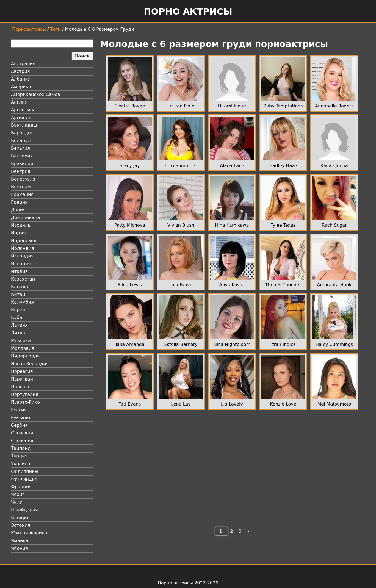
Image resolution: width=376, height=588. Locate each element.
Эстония (21, 525)
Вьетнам (21, 187)
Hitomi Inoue (232, 106)
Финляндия (24, 479)
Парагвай (22, 379)
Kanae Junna (334, 166)
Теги (56, 29)
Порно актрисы (188, 12)
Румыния (21, 418)
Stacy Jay (130, 166)
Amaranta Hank (334, 285)
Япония (20, 548)
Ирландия (23, 248)
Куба (17, 317)
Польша (20, 387)
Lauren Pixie (181, 106)
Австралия (23, 64)
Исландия (22, 256)
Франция (21, 487)
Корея (18, 310)
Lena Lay (181, 404)
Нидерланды (26, 356)
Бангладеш (24, 125)
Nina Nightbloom (232, 344)
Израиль (21, 225)
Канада (20, 287)
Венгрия (21, 171)
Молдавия (23, 348)
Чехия (18, 494)
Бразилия (22, 164)
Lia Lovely (232, 404)
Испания (21, 264)
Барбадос (22, 133)
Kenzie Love (283, 404)
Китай (18, 294)
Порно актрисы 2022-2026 (188, 583)
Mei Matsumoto (334, 404)
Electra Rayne (130, 106)
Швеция (20, 518)
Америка (21, 87)
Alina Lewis (130, 285)
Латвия (19, 325)
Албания (21, 79)
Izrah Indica (283, 344)
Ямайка (20, 541)
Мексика (21, 341)
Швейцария (24, 510)
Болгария (22, 156)
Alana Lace (232, 166)
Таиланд (21, 448)
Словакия (22, 433)
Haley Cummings (334, 344)
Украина (21, 464)
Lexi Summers (181, 166)
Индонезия (24, 241)
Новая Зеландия (30, 364)
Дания (18, 210)
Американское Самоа (36, 94)
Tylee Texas (283, 225)
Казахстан (23, 279)
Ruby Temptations (283, 106)
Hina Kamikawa (232, 225)
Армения (21, 117)
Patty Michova (130, 225)
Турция (19, 456)
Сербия (19, 425)
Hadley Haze (283, 166)
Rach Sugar (334, 225)
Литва (18, 333)
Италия (19, 271)
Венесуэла (23, 179)
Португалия (25, 394)
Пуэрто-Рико (25, 402)
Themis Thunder (283, 285)
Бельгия (20, 148)
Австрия (20, 71)
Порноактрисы (29, 29)
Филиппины (25, 471)
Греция (19, 202)
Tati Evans (130, 404)
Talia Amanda (130, 344)
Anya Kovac (232, 285)
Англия (19, 102)
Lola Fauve (181, 285)
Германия (22, 194)
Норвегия (22, 371)
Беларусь (22, 141)
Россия (19, 410)
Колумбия (22, 302)
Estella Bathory (181, 344)
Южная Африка (29, 533)
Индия (18, 233)
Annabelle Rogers (334, 106)
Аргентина (23, 110)
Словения (22, 441)
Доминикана (25, 217)
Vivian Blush (181, 225)
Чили (17, 502)
